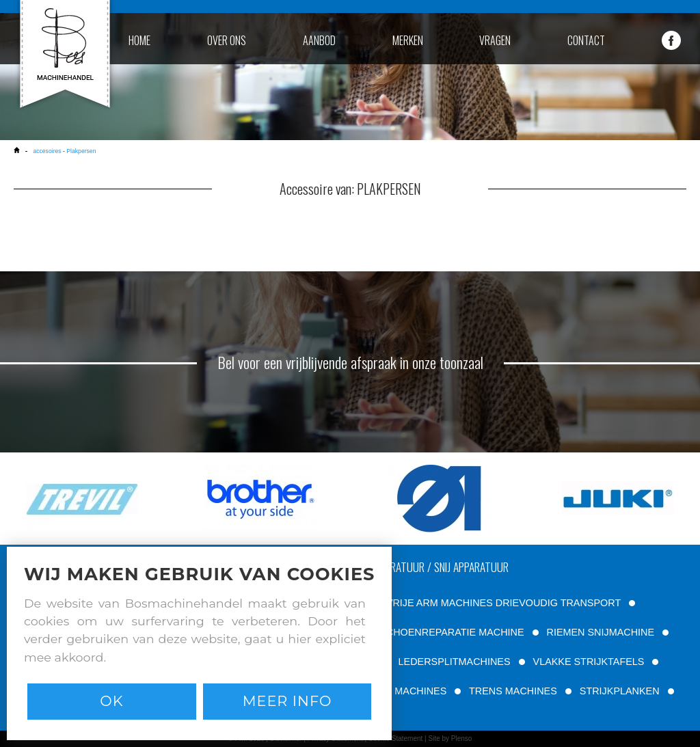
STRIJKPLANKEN (620, 691)
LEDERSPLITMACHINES (455, 662)
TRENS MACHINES (513, 691)
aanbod (319, 40)
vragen (495, 40)
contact (586, 40)
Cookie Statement (396, 738)
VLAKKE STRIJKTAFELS (589, 662)
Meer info (287, 701)
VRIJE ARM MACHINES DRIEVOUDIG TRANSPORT (503, 603)
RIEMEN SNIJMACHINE (601, 632)
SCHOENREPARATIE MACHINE (452, 632)
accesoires (47, 151)
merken (408, 40)
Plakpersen (81, 151)
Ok (111, 701)
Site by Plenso (450, 738)
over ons (227, 40)
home (139, 40)
